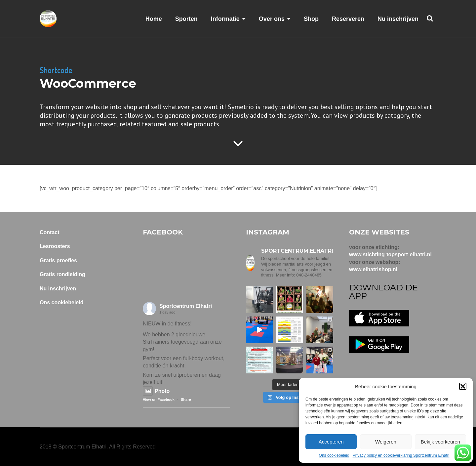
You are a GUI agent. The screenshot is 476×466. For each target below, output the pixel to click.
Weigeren (386, 442)
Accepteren (331, 442)
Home (154, 19)
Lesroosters (55, 246)
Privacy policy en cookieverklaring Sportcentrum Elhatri (401, 455)
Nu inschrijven (398, 19)
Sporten (186, 19)
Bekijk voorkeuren (440, 442)
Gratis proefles (58, 260)
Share (186, 400)
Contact (50, 232)
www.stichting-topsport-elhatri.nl (390, 254)
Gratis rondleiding (62, 274)
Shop (311, 19)
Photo (156, 391)
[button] (463, 386)
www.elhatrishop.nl (373, 269)
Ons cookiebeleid (334, 455)
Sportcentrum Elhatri (186, 306)
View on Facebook (159, 400)
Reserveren (348, 19)
